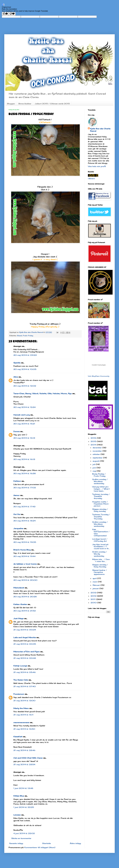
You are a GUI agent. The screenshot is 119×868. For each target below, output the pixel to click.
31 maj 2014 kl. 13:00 (24, 701)
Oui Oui (17, 514)
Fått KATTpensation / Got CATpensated (101, 533)
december (98, 448)
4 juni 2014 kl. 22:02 (24, 833)
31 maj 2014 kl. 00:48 (25, 658)
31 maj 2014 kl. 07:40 (25, 686)
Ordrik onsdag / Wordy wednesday (100, 554)
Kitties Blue (19, 796)
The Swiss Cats (21, 680)
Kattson (17, 481)
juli (94, 464)
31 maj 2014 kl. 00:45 (25, 644)
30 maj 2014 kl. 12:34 (24, 407)
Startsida (46, 843)
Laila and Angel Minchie (25, 637)
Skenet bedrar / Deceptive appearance (100, 572)
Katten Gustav (20, 604)
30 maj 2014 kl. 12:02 (25, 386)
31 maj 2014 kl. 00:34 (25, 630)
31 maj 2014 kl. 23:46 (24, 750)
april (95, 578)
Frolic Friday (28, 336)
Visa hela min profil (97, 166)
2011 (93, 599)
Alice (16, 377)
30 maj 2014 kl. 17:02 (25, 488)
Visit (99, 376)
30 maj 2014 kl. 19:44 (24, 556)
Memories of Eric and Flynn (27, 652)
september (98, 458)
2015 (94, 441)
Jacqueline (18, 528)
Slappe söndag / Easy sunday (100, 510)
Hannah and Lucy (22, 415)
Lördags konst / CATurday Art (100, 540)
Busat (20, 336)
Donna (17, 431)
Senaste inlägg (16, 843)
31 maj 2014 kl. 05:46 (24, 672)
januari (96, 588)
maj (95, 471)
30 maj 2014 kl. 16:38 (25, 473)
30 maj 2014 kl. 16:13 (24, 438)
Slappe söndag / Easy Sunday (100, 566)
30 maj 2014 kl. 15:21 (24, 424)
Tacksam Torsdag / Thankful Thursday (101, 517)
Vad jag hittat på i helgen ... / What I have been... (101, 489)
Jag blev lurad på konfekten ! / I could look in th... (101, 546)
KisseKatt (18, 737)
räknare (91, 178)
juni (95, 468)
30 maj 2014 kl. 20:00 (25, 580)
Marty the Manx (21, 708)
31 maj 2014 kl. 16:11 (23, 715)
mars (95, 582)
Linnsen (17, 815)
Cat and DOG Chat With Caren (28, 758)
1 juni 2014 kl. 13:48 (23, 788)
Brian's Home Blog (22, 550)
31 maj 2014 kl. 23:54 (24, 764)
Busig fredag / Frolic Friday (99, 475)
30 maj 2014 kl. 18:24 (24, 521)
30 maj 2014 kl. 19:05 (25, 542)
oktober (97, 454)
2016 (94, 438)
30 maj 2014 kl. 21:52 (25, 611)
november (98, 451)
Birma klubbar (25, 104)
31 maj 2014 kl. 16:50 (24, 729)
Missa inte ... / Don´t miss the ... (101, 560)
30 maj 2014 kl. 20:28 (25, 597)
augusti (96, 461)
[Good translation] (5, 14)
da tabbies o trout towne (25, 564)
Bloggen (11, 104)
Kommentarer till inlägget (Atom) (40, 847)
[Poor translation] (12, 14)
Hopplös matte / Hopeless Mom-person (101, 504)
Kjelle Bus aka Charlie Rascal (100, 130)
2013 (94, 593)
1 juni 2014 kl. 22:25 (24, 807)
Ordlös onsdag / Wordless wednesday (100, 481)
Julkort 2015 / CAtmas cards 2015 (52, 104)
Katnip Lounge (20, 666)
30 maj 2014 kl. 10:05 (25, 369)
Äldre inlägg (75, 843)
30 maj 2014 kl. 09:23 (25, 355)
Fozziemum (19, 694)
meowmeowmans (21, 722)
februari (97, 585)
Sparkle (17, 363)
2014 (94, 445)
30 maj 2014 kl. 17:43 (24, 507)
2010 (94, 603)
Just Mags (18, 618)
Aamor (17, 495)
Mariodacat (19, 588)
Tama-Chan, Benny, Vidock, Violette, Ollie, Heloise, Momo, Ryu (43, 393)
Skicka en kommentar (21, 838)
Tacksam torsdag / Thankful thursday (101, 496)
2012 (94, 596)
